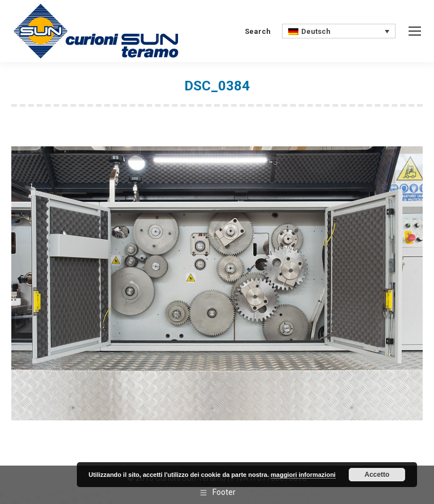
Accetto (377, 475)
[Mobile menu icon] (415, 31)
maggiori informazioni (303, 475)
